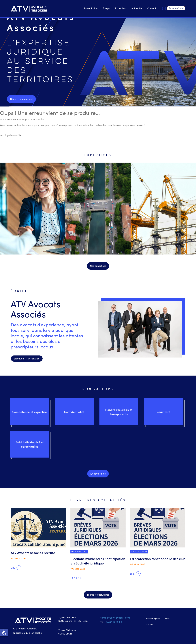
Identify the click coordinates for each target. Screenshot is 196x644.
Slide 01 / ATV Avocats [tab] (95, 101)
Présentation (90, 8)
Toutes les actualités (98, 595)
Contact (152, 8)
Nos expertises (98, 266)
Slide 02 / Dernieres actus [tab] (99, 101)
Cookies (150, 624)
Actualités (137, 8)
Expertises (121, 8)
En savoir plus (98, 473)
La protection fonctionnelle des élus (158, 559)
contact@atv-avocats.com (115, 617)
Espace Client (176, 8)
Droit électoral (79, 552)
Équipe (106, 8)
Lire (13, 568)
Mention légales (153, 618)
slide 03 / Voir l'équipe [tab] (102, 101)
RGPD (167, 618)
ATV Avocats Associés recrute (33, 553)
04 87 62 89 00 (114, 622)
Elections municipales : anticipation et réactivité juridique (98, 561)
